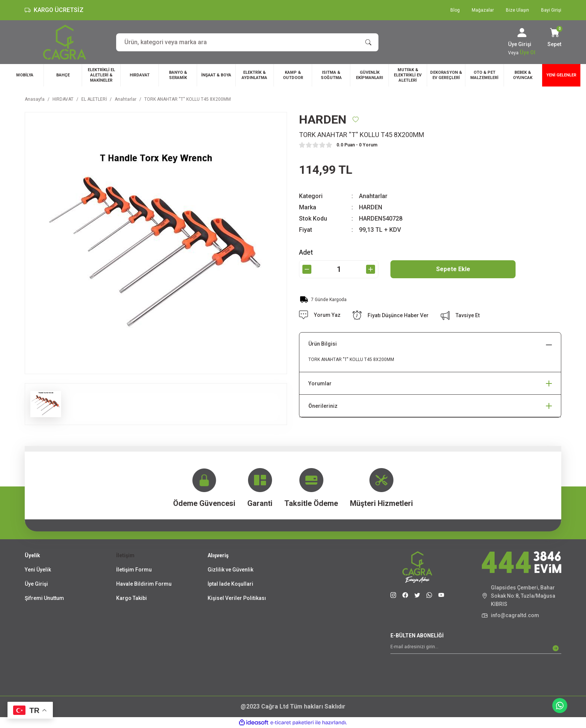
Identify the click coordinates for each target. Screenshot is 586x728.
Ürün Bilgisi (323, 344)
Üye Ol (528, 52)
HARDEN (371, 207)
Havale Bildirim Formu (144, 584)
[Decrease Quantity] (307, 269)
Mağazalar (483, 10)
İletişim (125, 555)
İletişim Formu (134, 570)
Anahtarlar (373, 196)
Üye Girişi (36, 584)
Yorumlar (320, 383)
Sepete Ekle (453, 269)
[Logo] (65, 42)
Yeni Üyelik (38, 570)
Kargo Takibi (132, 598)
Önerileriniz (323, 406)
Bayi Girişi (551, 10)
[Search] (247, 42)
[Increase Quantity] (371, 269)
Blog (455, 10)
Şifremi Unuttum (44, 598)
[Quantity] (339, 269)
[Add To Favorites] (356, 119)
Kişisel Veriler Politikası (237, 598)
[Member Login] (522, 33)
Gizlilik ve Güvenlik (230, 570)
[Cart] (554, 38)
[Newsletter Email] (476, 648)
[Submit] (556, 648)
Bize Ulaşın (517, 10)
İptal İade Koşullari (230, 584)
